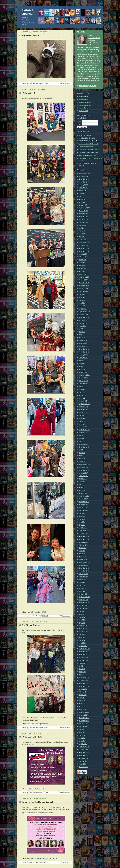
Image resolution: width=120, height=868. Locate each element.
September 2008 (84, 243)
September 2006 (84, 173)
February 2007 (83, 188)
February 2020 (83, 577)
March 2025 (83, 729)
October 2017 (83, 499)
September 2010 (84, 312)
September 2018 (84, 531)
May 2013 (82, 392)
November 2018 (84, 536)
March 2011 (83, 326)
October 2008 (83, 245)
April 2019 (82, 551)
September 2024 (84, 712)
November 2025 (84, 752)
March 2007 (83, 191)
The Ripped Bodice (41, 724)
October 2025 (83, 750)
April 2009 (82, 263)
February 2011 (83, 323)
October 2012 (83, 378)
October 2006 (83, 176)
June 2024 (82, 703)
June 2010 (82, 303)
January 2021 (83, 606)
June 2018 (82, 522)
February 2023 (83, 660)
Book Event (31, 724)
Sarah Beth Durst (94, 38)
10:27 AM (45, 862)
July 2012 (82, 369)
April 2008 (82, 228)
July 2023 (82, 675)
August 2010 (83, 309)
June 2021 (82, 620)
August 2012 (83, 372)
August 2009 (83, 274)
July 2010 (82, 306)
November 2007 (84, 214)
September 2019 (84, 562)
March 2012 (83, 361)
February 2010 (83, 291)
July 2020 (82, 591)
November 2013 (84, 410)
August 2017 (83, 493)
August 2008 (83, 240)
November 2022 (84, 652)
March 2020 (83, 580)
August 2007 (83, 205)
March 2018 (83, 513)
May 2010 (82, 300)
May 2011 (82, 332)
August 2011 (83, 340)
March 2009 (83, 260)
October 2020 (83, 600)
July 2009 (82, 271)
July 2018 (82, 525)
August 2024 (83, 709)
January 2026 (83, 758)
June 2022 (82, 643)
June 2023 (82, 672)
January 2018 (83, 508)
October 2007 (83, 211)
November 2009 (84, 283)
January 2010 (83, 289)
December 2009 (84, 286)
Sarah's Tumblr (84, 108)
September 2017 (84, 496)
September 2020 (84, 597)
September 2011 (84, 343)
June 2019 (82, 557)
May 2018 (82, 519)
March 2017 (83, 479)
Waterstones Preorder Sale (88, 155)
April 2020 (82, 582)
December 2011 (84, 352)
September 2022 (84, 649)
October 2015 (83, 444)
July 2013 (82, 398)
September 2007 (84, 208)
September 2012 (84, 375)
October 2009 (83, 280)
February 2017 (83, 476)
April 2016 (82, 450)
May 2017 (82, 485)
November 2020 (84, 603)
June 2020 (82, 588)
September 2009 (84, 277)
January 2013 (83, 381)
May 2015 (82, 441)
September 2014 (84, 430)
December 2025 (84, 755)
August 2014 (83, 427)
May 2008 (82, 231)
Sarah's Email (83, 111)
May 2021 (82, 617)
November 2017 (84, 502)
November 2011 (84, 349)
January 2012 (83, 355)
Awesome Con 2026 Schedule (89, 144)
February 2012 (83, 358)
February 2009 (83, 257)
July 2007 (82, 202)
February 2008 (83, 222)
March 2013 (83, 387)
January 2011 (83, 320)
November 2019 (84, 568)
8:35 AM (45, 728)
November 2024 (84, 718)
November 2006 (84, 179)
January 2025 (83, 724)
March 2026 (83, 764)
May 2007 (82, 196)
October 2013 (83, 407)
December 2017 (84, 505)
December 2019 (84, 571)
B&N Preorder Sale (85, 135)
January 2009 (83, 254)
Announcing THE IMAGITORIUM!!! (90, 150)
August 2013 (83, 401)
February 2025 (83, 727)
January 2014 (83, 412)
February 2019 (83, 545)
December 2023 (84, 686)
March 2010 (83, 294)
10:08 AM (45, 793)
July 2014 (82, 424)
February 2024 (83, 692)
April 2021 (82, 614)
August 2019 (83, 559)
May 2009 (82, 266)
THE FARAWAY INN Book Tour (89, 141)
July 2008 (82, 237)
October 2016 (83, 467)
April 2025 (82, 732)
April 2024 (82, 698)
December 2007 (84, 217)
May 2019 (82, 554)
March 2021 (83, 611)
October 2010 (83, 315)
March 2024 (83, 695)
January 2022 (83, 631)
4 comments (66, 728)
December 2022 (84, 655)
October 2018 (83, 533)
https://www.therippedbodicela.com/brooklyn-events (37, 813)
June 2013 (82, 395)
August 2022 (83, 646)
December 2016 (84, 470)
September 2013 (84, 404)
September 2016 (84, 464)
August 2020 (83, 594)
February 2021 (83, 608)
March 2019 (83, 548)
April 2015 (82, 438)
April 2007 (82, 194)
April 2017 (82, 482)
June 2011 (82, 335)
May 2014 (82, 421)
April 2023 (82, 666)
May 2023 (82, 669)
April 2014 (82, 418)
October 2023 (83, 680)
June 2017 (82, 487)
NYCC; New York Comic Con (36, 789)
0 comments (66, 84)
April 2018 (82, 516)
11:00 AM (45, 616)
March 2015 (83, 436)
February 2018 (83, 510)
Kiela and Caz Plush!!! (86, 147)
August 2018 (83, 528)
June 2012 (82, 366)
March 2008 (83, 225)
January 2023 (83, 657)
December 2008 (84, 251)
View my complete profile (88, 86)
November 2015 (84, 447)
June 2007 (82, 199)
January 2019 (83, 542)
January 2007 (83, 185)
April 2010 (82, 297)
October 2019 (83, 565)
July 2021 (82, 623)
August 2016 (83, 461)
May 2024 (82, 701)
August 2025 (83, 744)
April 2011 (82, 329)
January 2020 (83, 574)
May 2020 (82, 585)
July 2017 (82, 490)
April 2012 (82, 363)
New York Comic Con (34, 612)
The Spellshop (53, 859)
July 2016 (82, 459)
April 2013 (82, 389)
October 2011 (83, 346)
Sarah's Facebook (85, 102)
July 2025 (82, 741)
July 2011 (82, 338)
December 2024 (84, 721)
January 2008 (83, 219)
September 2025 (84, 747)
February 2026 (83, 761)
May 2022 (82, 640)
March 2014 (83, 415)
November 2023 (84, 683)
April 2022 (82, 637)
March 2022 (83, 634)
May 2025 (82, 735)
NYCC (44, 612)
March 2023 (83, 663)
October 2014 (83, 433)
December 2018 (84, 539)
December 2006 (84, 182)
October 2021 (83, 626)
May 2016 (82, 453)
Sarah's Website (84, 96)
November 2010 (84, 317)
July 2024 (82, 706)
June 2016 (82, 456)
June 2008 (82, 234)
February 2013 (83, 384)
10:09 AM (45, 84)
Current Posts (83, 767)
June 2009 (82, 268)
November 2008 (84, 248)
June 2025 (82, 738)
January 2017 (83, 473)
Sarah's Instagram (85, 105)
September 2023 (84, 678)
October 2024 (83, 715)
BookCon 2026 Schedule (87, 138)
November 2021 (84, 629)
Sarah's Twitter (83, 99)
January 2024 (83, 689)
